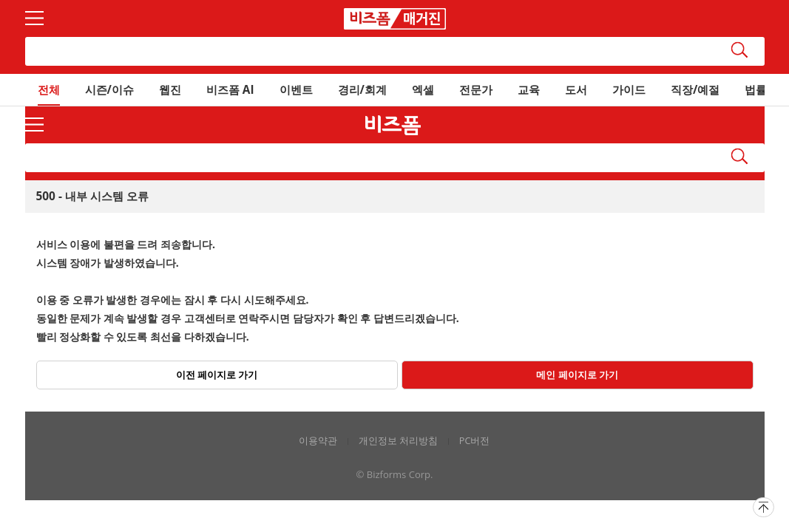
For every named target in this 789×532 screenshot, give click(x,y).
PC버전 (475, 441)
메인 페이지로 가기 (577, 375)
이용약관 (318, 441)
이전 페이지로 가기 (217, 375)
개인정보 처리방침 (398, 441)
